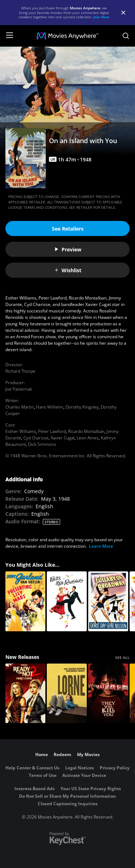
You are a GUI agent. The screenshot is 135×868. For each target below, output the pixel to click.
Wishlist (68, 270)
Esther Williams (21, 431)
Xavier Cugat (63, 438)
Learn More (101, 546)
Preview (68, 249)
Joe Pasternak (19, 389)
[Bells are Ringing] (67, 601)
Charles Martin (20, 407)
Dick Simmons (42, 444)
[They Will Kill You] (108, 694)
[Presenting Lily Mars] (25, 601)
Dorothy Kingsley (82, 407)
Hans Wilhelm (50, 407)
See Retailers (68, 229)
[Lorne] (67, 694)
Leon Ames (88, 438)
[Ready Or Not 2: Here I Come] (25, 694)
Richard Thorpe (20, 371)
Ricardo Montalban (86, 431)
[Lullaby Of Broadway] (108, 601)
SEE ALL (122, 657)
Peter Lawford (52, 431)
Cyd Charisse (36, 438)
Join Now (101, 17)
